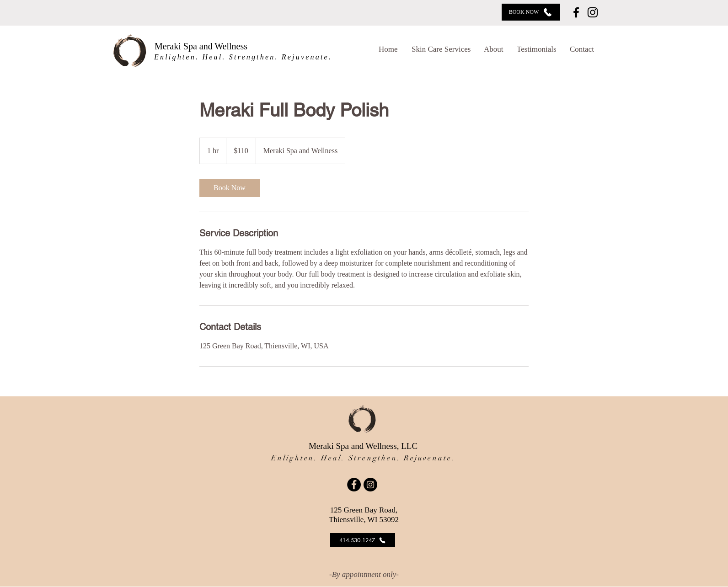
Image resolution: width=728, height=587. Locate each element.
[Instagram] (593, 12)
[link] (230, 188)
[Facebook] (576, 12)
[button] (443, 49)
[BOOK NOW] (531, 12)
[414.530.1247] (363, 540)
